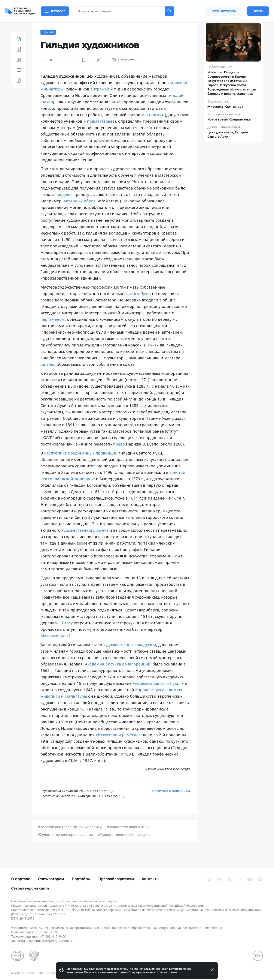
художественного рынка (85, 541)
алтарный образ (80, 211)
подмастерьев (101, 132)
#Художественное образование (125, 845)
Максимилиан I (55, 646)
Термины (48, 43)
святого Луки (137, 304)
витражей (100, 99)
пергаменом (53, 330)
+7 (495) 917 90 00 (53, 936)
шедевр (64, 205)
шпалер (48, 375)
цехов (47, 112)
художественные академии (130, 655)
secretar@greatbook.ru (58, 941)
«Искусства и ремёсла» (118, 745)
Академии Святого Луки (156, 694)
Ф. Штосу (64, 633)
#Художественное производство (65, 845)
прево (119, 455)
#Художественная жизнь (128, 837)
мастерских (153, 125)
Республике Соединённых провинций (81, 464)
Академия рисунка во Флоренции (118, 674)
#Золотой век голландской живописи (70, 837)
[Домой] (20, 11)
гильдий (176, 106)
